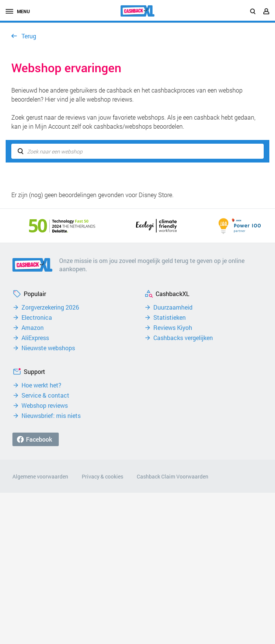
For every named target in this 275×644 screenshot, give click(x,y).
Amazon (33, 328)
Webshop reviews (45, 406)
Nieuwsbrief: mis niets (51, 416)
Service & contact (45, 395)
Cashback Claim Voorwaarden (173, 476)
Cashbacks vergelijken (183, 338)
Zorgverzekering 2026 (50, 307)
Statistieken (170, 317)
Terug (29, 36)
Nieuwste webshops (48, 348)
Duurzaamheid (173, 307)
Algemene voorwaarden (40, 476)
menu (18, 11)
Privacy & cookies (102, 476)
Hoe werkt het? (41, 385)
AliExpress (35, 338)
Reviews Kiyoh (173, 328)
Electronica (37, 317)
